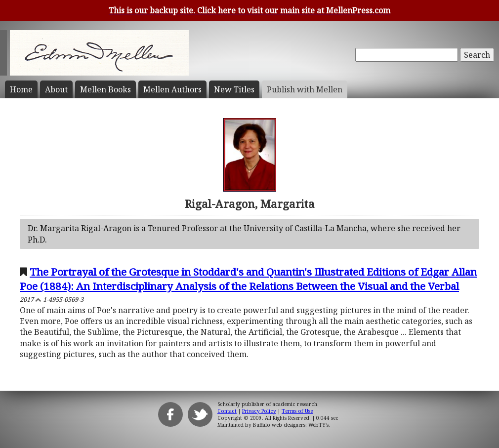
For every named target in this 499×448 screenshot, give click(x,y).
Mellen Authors (172, 89)
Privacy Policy (259, 411)
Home (21, 89)
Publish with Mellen (305, 89)
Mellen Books (105, 89)
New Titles (234, 89)
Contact (227, 411)
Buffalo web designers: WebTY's (291, 425)
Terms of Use (297, 411)
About (56, 89)
